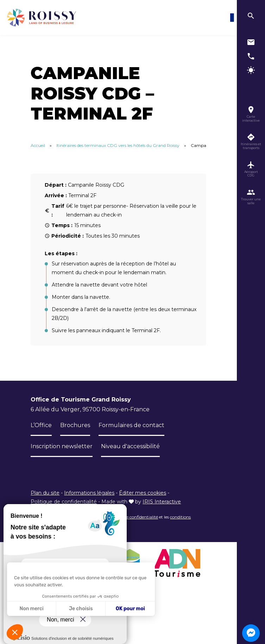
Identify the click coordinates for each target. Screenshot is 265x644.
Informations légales (89, 493)
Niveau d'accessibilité (130, 446)
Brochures (75, 425)
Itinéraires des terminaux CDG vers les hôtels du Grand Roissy (118, 145)
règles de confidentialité (135, 517)
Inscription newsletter (62, 446)
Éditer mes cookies (143, 493)
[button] (15, 632)
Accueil (38, 145)
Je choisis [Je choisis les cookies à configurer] (81, 609)
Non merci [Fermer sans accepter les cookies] (31, 609)
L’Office (41, 425)
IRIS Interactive (162, 502)
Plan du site (45, 493)
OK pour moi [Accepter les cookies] (130, 609)
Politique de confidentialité (64, 502)
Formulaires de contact (131, 425)
